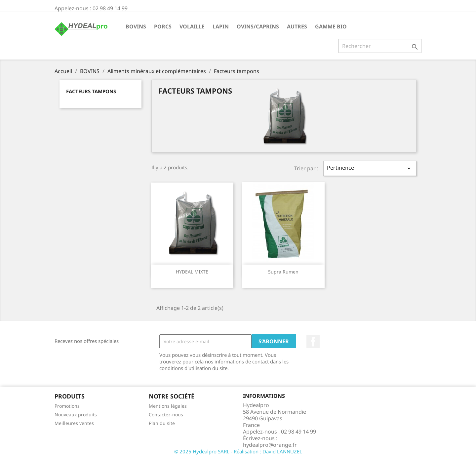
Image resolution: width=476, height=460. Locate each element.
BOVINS (136, 26)
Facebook (313, 342)
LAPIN (221, 26)
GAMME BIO (331, 26)
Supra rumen (283, 272)
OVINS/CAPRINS (258, 26)
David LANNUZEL (282, 451)
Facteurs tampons (91, 91)
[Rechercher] (380, 46)
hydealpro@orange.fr (270, 445)
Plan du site (162, 423)
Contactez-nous (166, 415)
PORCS (163, 26)
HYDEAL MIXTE (192, 272)
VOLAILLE (192, 26)
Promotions (67, 406)
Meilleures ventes (74, 423)
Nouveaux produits (76, 415)
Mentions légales (168, 406)
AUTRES (297, 26)
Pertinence (370, 168)
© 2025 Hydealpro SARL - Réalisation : (218, 451)
